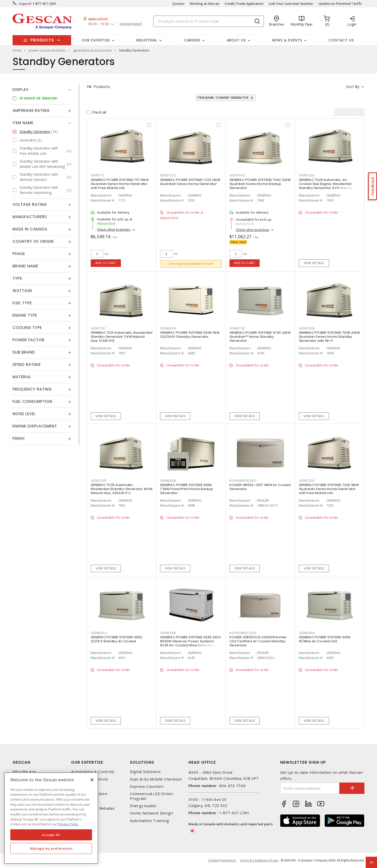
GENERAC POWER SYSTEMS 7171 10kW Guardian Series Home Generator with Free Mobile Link (120, 184)
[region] (51, 818)
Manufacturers (30, 217)
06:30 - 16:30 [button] (99, 24)
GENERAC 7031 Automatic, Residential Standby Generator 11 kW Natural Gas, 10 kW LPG (122, 337)
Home (17, 50)
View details (314, 263)
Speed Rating (27, 365)
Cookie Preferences (222, 860)
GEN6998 (168, 481)
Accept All (51, 835)
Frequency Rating (32, 389)
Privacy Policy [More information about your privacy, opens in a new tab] (68, 824)
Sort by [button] (353, 86)
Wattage (22, 291)
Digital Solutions (145, 772)
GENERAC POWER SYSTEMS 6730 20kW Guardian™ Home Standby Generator (260, 337)
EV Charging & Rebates (93, 808)
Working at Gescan (205, 4)
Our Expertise (87, 762)
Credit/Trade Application (244, 4)
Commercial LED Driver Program (152, 796)
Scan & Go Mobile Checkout (156, 779)
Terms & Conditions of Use (259, 860)
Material (22, 377)
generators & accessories (92, 50)
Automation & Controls (93, 772)
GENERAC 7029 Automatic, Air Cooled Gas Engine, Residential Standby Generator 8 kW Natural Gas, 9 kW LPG (326, 186)
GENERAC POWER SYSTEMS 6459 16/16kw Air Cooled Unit (325, 639)
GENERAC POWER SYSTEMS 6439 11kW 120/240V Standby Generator (190, 335)
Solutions (142, 762)
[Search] (209, 21)
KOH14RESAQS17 (243, 481)
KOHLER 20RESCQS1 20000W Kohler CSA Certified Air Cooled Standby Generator (258, 641)
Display (21, 90)
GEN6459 (307, 633)
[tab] (42, 90)
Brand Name (25, 266)
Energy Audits (143, 806)
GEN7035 (99, 481)
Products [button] (42, 40)
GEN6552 (99, 633)
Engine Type (25, 315)
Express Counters (147, 786)
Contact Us (341, 40)
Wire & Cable (83, 801)
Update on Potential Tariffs (340, 4)
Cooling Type (27, 328)
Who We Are (24, 772)
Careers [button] (192, 40)
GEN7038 (307, 328)
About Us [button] (236, 40)
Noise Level (24, 414)
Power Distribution (89, 794)
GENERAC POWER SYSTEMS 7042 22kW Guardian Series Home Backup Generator (260, 184)
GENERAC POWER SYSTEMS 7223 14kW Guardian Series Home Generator (190, 182)
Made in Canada (30, 229)
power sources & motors (47, 50)
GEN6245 (168, 633)
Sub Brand (24, 352)
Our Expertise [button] (96, 40)
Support (25, 4)
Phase (19, 254)
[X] (92, 780)
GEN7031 (98, 328)
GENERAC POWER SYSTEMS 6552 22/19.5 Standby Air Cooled (117, 639)
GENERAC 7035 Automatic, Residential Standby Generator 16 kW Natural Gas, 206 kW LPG (122, 489)
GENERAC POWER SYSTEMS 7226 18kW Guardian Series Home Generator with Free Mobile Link (329, 489)
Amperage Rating (31, 110)
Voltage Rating (30, 204)
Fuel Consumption (32, 401)
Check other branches (114, 229)
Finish (19, 438)
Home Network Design (152, 813)
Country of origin (33, 241)
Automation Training (150, 821)
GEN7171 (97, 175)
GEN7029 (307, 175)
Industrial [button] (147, 40)
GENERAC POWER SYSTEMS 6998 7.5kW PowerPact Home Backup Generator (187, 489)
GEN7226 (307, 481)
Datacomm (81, 786)
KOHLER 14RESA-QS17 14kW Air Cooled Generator (260, 487)
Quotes (178, 4)
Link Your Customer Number (291, 4)
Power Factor (29, 340)
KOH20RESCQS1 (243, 633)
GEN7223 (168, 175)
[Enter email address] (310, 788)
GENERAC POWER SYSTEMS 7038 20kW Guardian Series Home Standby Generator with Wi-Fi (329, 337)
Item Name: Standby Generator (223, 98)
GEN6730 (237, 328)
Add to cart (106, 263)
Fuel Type (22, 303)
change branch (131, 24)
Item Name (23, 123)
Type (17, 278)
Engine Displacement (35, 426)
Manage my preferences (51, 848)
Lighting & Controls (90, 779)
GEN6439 (168, 328)
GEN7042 (237, 175)
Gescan (21, 762)
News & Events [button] (287, 40)
